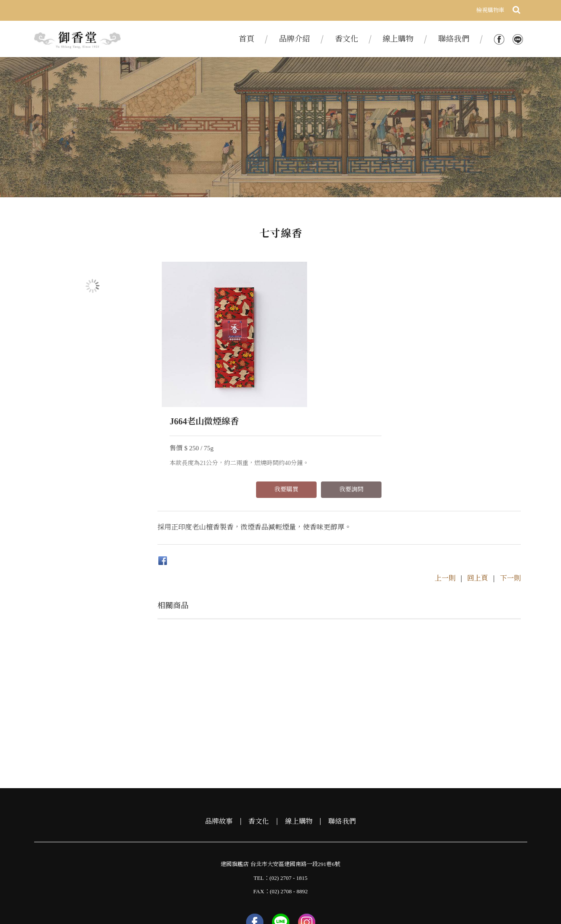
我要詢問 (490, 335)
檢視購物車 (490, 10)
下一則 (510, 481)
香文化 (259, 725)
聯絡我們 (343, 725)
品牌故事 (218, 725)
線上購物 (299, 725)
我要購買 (426, 335)
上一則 (445, 481)
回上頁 (478, 481)
